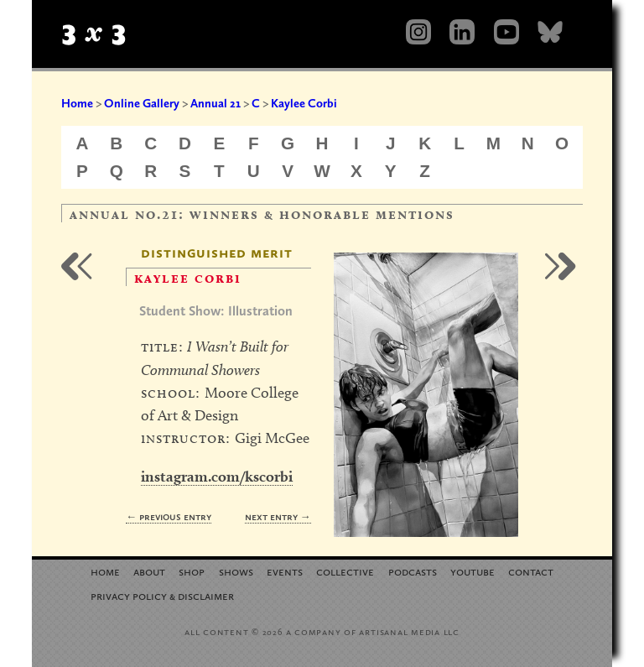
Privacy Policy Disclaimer (162, 595)
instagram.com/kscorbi (217, 476)
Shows (236, 571)
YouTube (473, 571)
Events (285, 571)
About (149, 571)
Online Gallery (142, 103)
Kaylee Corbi (304, 103)
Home (77, 103)
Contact (531, 571)
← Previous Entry (169, 516)
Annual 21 (216, 103)
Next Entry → (278, 516)
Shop (192, 571)
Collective (345, 571)
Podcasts (413, 571)
